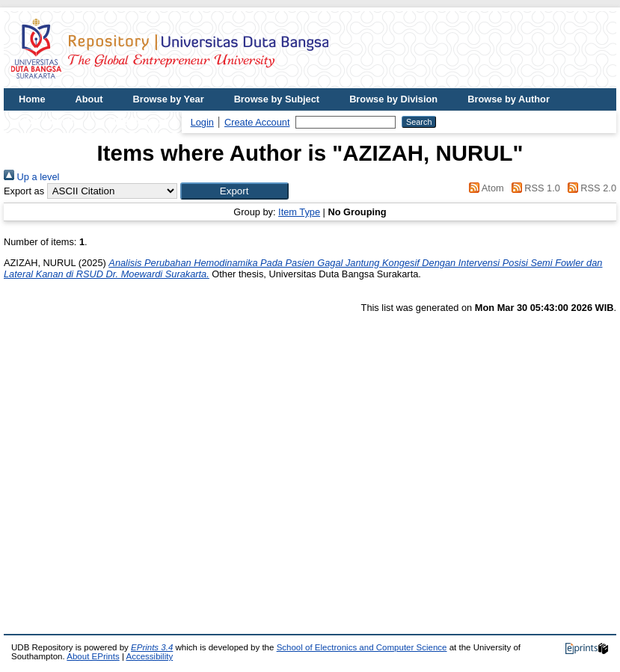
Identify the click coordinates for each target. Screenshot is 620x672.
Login (202, 122)
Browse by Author (509, 99)
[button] (234, 191)
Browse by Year (169, 99)
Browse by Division (393, 99)
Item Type (299, 212)
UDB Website (49, 121)
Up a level (31, 177)
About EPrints (93, 656)
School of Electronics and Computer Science (362, 647)
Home (32, 99)
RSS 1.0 (533, 188)
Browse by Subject (277, 99)
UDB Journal (138, 121)
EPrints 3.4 (152, 647)
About (89, 99)
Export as (24, 191)
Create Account (257, 122)
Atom (484, 188)
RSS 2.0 (589, 188)
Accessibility (149, 656)
